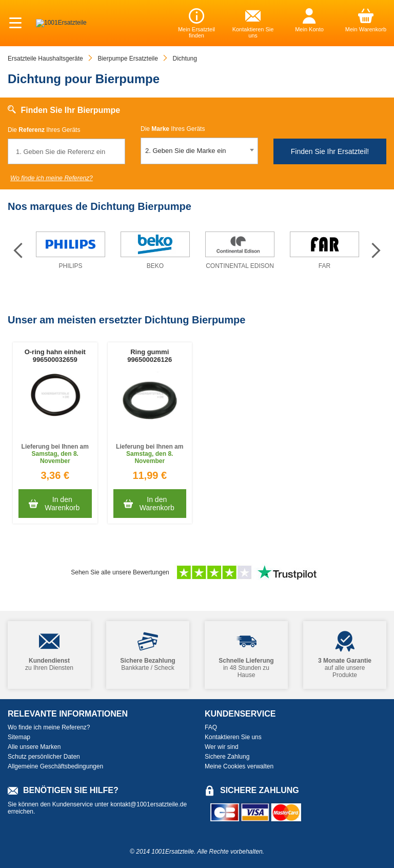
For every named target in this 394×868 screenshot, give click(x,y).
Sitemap (19, 737)
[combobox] (199, 151)
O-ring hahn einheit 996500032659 (55, 356)
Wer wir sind (222, 747)
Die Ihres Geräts (44, 130)
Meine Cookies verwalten (239, 766)
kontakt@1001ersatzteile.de (149, 804)
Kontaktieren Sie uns (233, 737)
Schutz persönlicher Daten (44, 757)
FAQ (211, 727)
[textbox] (199, 151)
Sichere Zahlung (227, 757)
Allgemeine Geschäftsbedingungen (55, 766)
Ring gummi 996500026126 (150, 356)
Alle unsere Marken (34, 747)
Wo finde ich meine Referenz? (49, 727)
